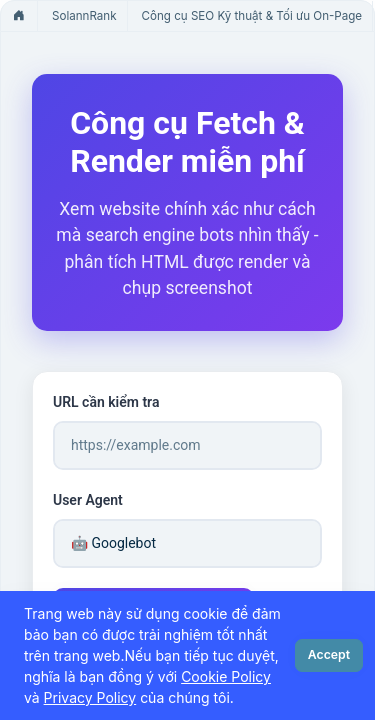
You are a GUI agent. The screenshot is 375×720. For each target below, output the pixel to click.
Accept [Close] (329, 654)
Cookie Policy (226, 676)
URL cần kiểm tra (106, 402)
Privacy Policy (90, 697)
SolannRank (84, 16)
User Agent (88, 500)
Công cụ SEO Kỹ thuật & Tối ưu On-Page (252, 16)
